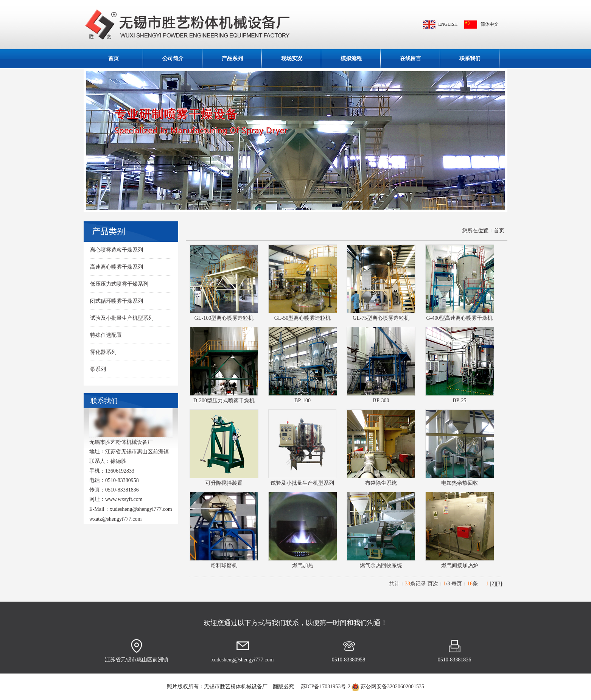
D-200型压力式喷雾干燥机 (224, 401)
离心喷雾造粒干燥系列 (117, 250)
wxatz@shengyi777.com (115, 519)
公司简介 (173, 58)
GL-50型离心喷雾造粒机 (302, 318)
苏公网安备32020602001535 (392, 687)
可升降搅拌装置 (224, 483)
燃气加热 (303, 565)
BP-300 (381, 401)
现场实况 (292, 58)
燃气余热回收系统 (381, 565)
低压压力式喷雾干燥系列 (119, 284)
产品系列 (232, 58)
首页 (114, 58)
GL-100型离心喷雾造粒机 (224, 318)
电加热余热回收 (460, 483)
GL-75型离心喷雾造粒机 (381, 318)
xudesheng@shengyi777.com (141, 509)
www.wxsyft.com (124, 499)
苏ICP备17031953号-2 (325, 687)
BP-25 (460, 401)
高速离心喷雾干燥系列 (117, 267)
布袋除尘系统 (381, 483)
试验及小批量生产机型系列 (122, 318)
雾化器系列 (103, 352)
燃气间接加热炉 (460, 565)
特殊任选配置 (106, 335)
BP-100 (302, 401)
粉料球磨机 (224, 565)
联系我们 (470, 58)
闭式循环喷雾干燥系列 (117, 301)
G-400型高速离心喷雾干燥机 (460, 318)
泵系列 (98, 369)
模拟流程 (351, 58)
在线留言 (411, 58)
